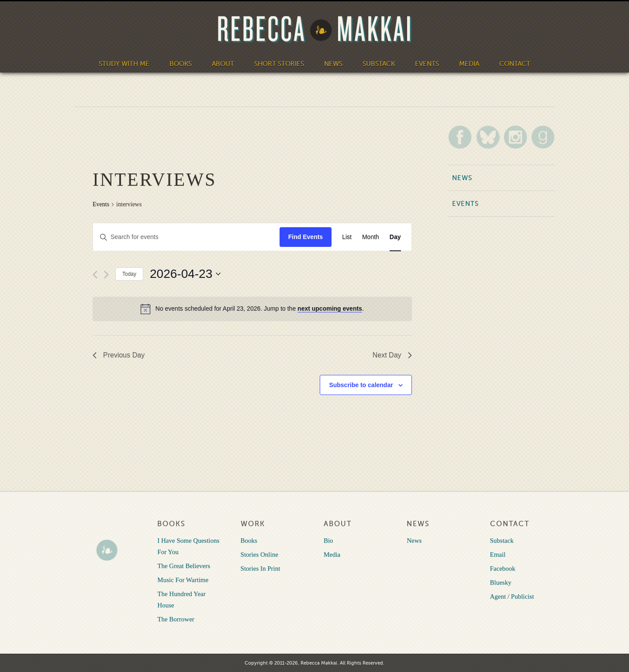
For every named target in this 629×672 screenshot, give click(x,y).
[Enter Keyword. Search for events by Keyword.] (186, 237)
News (333, 64)
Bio (328, 540)
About (223, 64)
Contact (515, 64)
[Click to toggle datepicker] (185, 274)
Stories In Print (261, 568)
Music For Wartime (183, 580)
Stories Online (259, 554)
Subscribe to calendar (361, 385)
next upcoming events (330, 308)
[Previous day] (95, 275)
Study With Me (124, 64)
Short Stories (279, 64)
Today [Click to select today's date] (129, 274)
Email (498, 554)
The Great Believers (184, 566)
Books (181, 64)
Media (469, 64)
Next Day (392, 355)
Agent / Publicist (512, 596)
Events (427, 64)
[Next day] (106, 275)
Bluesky (501, 582)
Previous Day (119, 355)
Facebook (503, 568)
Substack (379, 64)
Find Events (306, 237)
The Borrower (176, 619)
